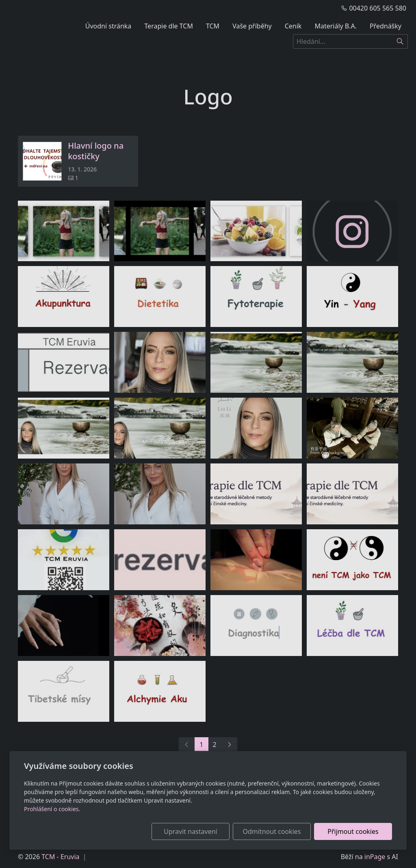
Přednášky (386, 26)
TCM (213, 26)
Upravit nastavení (190, 831)
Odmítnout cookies (272, 831)
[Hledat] (400, 41)
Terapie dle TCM (169, 26)
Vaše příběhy (252, 26)
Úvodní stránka (108, 26)
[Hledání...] (343, 41)
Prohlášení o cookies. (52, 809)
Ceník (293, 26)
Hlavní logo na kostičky (96, 151)
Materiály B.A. (336, 26)
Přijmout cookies (353, 831)
